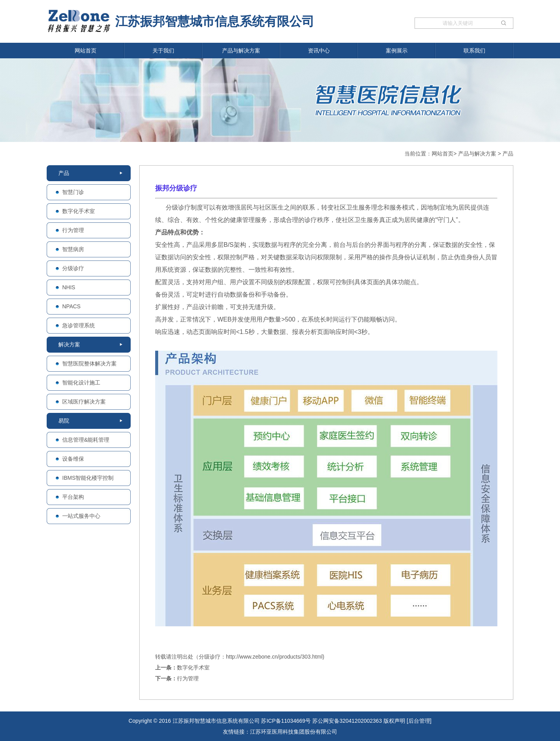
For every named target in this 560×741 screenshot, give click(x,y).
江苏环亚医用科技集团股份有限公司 (294, 732)
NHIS (69, 287)
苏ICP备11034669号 (286, 721)
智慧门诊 (73, 192)
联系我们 (474, 51)
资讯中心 (319, 51)
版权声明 (394, 721)
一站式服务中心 (81, 516)
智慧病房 (73, 249)
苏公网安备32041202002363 (347, 721)
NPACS (71, 306)
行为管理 (73, 230)
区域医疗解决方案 (84, 402)
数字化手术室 (79, 211)
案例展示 (397, 51)
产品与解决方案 (241, 51)
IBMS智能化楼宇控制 (88, 478)
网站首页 (86, 51)
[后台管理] (419, 721)
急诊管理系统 (79, 325)
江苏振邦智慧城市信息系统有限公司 (180, 21)
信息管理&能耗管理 (86, 440)
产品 (508, 154)
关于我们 (163, 51)
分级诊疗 (73, 268)
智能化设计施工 (81, 383)
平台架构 (73, 497)
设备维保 (73, 459)
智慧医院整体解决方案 (89, 364)
